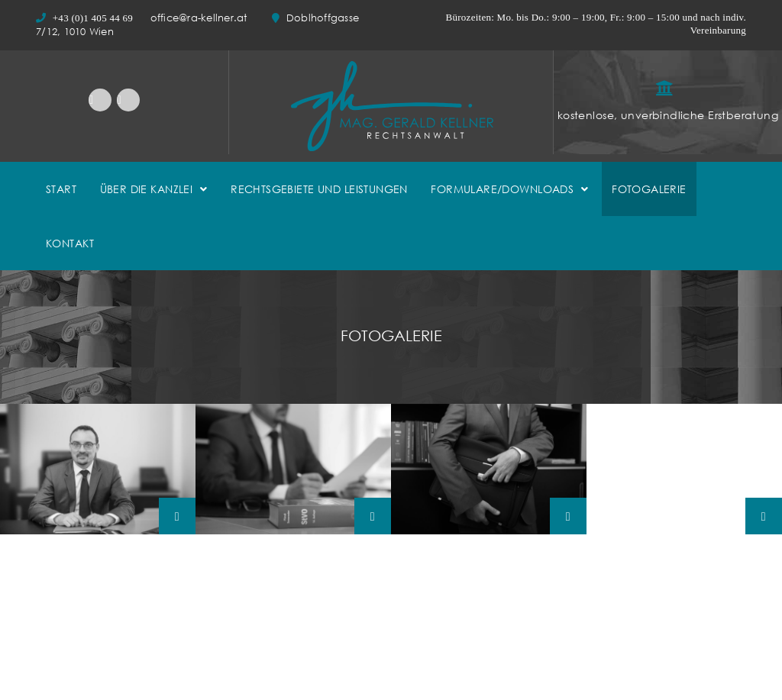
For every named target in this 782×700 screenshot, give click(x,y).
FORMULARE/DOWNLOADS (502, 189)
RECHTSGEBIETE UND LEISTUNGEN (319, 189)
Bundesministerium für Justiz (655, 692)
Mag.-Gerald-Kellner (98, 469)
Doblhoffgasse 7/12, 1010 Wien (114, 647)
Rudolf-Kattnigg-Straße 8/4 (469, 670)
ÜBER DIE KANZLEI (147, 189)
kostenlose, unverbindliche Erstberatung (668, 115)
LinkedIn (100, 100)
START (61, 189)
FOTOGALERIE (649, 189)
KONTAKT (70, 243)
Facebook (128, 100)
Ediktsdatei (613, 677)
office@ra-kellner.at (200, 18)
